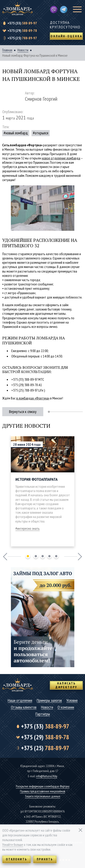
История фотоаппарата (36, 479)
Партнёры (43, 714)
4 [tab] (49, 556)
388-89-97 (22, 23)
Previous (5, 557)
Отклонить (17, 859)
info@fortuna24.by (47, 776)
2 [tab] (36, 556)
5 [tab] (56, 556)
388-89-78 (22, 30)
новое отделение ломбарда (61, 158)
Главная (7, 50)
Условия (72, 701)
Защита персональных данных (43, 796)
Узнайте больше (13, 845)
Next (80, 557)
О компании (66, 707)
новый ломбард (17, 133)
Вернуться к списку (23, 412)
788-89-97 (22, 38)
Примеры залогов (49, 701)
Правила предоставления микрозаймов (42, 791)
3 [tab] (43, 556)
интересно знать (28, 528)
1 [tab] (28, 556)
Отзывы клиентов (24, 707)
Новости (23, 50)
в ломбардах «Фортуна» (33, 398)
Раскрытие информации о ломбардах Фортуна (43, 786)
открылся (41, 133)
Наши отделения (20, 701)
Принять (45, 859)
